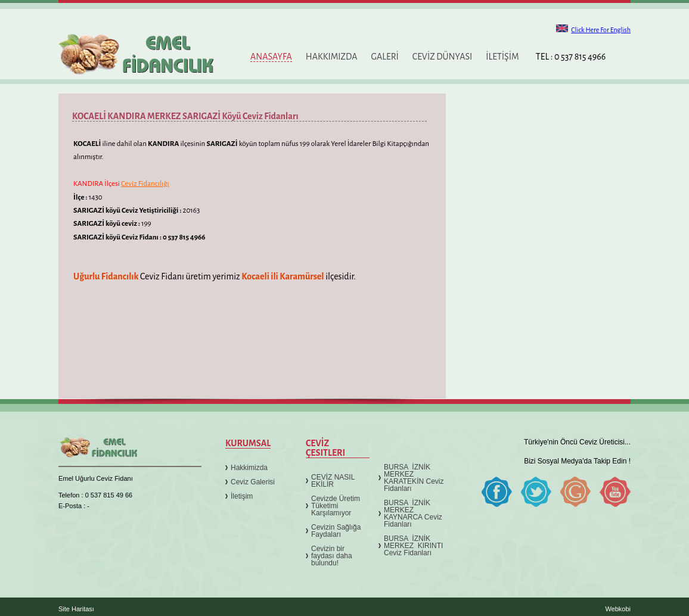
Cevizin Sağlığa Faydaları (336, 531)
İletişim (242, 496)
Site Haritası (76, 609)
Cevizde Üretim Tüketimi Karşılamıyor (336, 506)
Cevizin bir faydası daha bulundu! (332, 556)
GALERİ (384, 57)
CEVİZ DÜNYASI (442, 57)
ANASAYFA (271, 57)
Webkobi (618, 609)
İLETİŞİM (502, 57)
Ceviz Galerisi (253, 482)
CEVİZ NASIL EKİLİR (333, 481)
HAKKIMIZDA (332, 57)
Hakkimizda (249, 468)
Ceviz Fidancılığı (145, 184)
